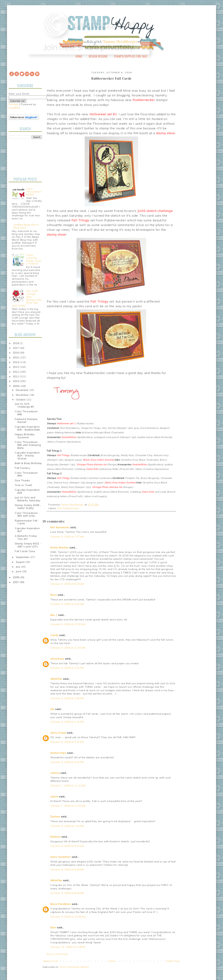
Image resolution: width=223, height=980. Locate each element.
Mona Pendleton (61, 904)
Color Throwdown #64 (26, 474)
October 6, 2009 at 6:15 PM (67, 742)
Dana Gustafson (61, 857)
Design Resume (98, 56)
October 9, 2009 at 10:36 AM (68, 917)
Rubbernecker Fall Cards (26, 522)
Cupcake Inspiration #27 (27, 530)
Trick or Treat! (24, 485)
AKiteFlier (56, 679)
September (23, 557)
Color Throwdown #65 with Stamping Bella (28, 445)
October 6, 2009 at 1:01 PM (67, 668)
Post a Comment (57, 954)
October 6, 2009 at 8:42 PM (67, 762)
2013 (16, 367)
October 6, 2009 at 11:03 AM (68, 648)
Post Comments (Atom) (74, 967)
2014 (16, 362)
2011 (16, 376)
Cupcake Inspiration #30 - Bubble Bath (27, 428)
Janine (54, 797)
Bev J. (54, 615)
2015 (16, 358)
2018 (16, 343)
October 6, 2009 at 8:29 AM (67, 584)
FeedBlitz (14, 108)
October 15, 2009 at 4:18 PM (68, 947)
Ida (52, 709)
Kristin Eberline (59, 548)
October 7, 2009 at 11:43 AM (68, 806)
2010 (16, 381)
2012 (16, 372)
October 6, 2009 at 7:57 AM (67, 537)
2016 (16, 353)
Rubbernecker (71, 508)
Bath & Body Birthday (28, 463)
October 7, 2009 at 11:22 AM (68, 786)
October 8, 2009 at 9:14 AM (67, 846)
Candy (54, 635)
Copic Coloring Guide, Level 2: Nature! (34, 259)
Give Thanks (22, 480)
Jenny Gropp (58, 733)
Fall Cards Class (25, 551)
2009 (16, 386)
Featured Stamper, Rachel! (27, 421)
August (21, 562)
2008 (16, 577)
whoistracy (57, 659)
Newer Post (51, 961)
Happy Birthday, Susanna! (25, 436)
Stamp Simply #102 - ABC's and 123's (28, 545)
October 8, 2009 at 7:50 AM (67, 826)
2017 (16, 348)
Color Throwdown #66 (26, 413)
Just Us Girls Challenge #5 (24, 405)
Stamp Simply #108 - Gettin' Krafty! (28, 507)
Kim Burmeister (60, 527)
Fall (60, 508)
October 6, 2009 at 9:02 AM (67, 604)
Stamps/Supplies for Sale (131, 56)
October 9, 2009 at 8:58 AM (67, 893)
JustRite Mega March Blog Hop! (26, 226)
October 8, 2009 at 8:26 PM (67, 870)
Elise (53, 927)
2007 (16, 582)
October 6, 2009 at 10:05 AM (68, 624)
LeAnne (55, 773)
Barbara (55, 837)
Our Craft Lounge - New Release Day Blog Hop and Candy (27, 298)
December (23, 390)
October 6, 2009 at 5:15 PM (67, 722)
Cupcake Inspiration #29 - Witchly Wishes (27, 456)
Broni (54, 595)
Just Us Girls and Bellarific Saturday (28, 499)
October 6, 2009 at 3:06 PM (67, 698)
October (21, 400)
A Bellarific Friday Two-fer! (26, 537)
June (19, 571)
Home (79, 56)
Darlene (56, 817)
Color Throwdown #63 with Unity (26, 514)
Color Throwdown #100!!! (34, 192)
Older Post (173, 961)
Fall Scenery (22, 468)
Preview (14, 104)
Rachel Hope (58, 753)
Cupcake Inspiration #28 (27, 491)
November (23, 395)
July (18, 567)
